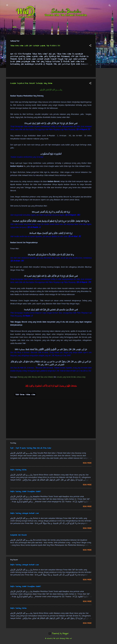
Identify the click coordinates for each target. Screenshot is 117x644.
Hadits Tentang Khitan (18, 470)
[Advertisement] (104, 67)
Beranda (16, 27)
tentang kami (79, 27)
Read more (87, 463)
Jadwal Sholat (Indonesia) (45, 27)
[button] (90, 46)
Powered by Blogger (58, 633)
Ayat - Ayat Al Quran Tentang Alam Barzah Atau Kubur (31, 448)
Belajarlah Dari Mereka (18, 535)
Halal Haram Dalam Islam (25, 395)
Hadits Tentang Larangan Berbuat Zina (24, 513)
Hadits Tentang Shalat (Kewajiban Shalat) (25, 492)
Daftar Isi (27, 27)
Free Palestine (65, 27)
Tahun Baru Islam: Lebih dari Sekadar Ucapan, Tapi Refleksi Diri (35, 46)
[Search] (110, 6)
